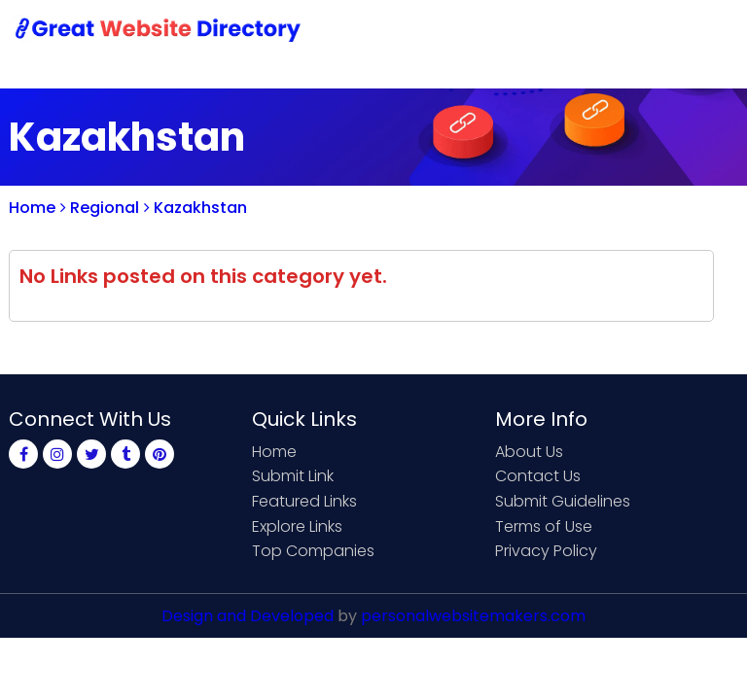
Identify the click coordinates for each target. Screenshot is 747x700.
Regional (100, 208)
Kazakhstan (196, 208)
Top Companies (313, 551)
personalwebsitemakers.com (473, 616)
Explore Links (297, 526)
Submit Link (293, 476)
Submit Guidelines (563, 501)
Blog (707, 32)
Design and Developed (248, 616)
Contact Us (538, 476)
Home (32, 208)
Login (641, 32)
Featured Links (304, 501)
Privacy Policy (546, 551)
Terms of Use (544, 526)
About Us (529, 452)
